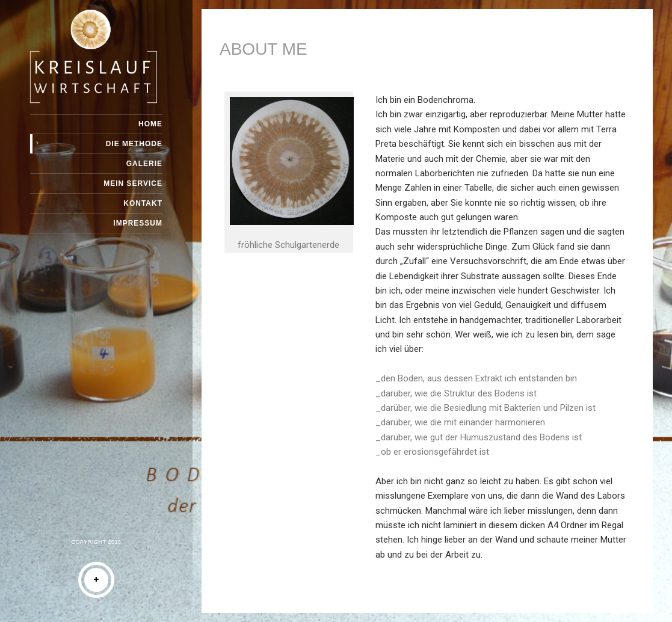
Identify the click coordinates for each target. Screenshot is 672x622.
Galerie (144, 164)
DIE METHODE (134, 144)
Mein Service (133, 183)
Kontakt (143, 203)
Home (150, 124)
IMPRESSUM (138, 223)
